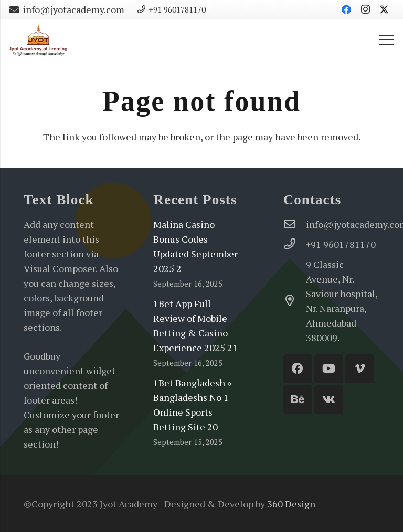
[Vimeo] (360, 369)
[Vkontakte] (329, 400)
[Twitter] (384, 9)
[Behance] (298, 400)
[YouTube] (329, 369)
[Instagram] (365, 9)
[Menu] (386, 40)
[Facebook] (346, 9)
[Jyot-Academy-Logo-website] (38, 40)
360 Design (291, 504)
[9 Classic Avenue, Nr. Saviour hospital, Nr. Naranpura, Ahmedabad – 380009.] (295, 301)
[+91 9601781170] (295, 244)
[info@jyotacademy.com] (295, 224)
